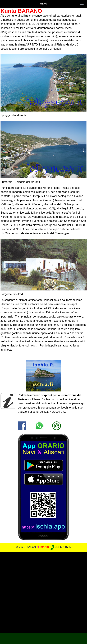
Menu (43, 4)
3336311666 (60, 547)
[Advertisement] (43, 592)
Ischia (45, 547)
